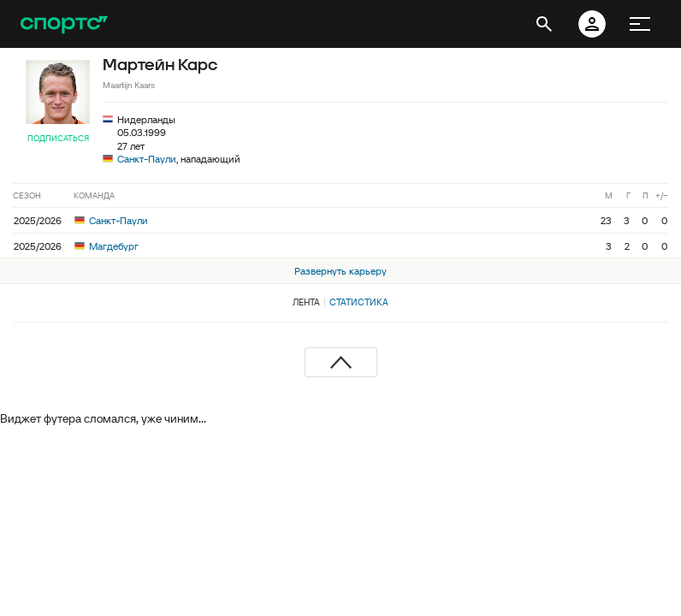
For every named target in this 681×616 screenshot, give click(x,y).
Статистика (359, 302)
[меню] (640, 24)
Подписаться (58, 138)
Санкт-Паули (147, 159)
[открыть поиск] (544, 24)
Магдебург (107, 246)
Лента (306, 302)
